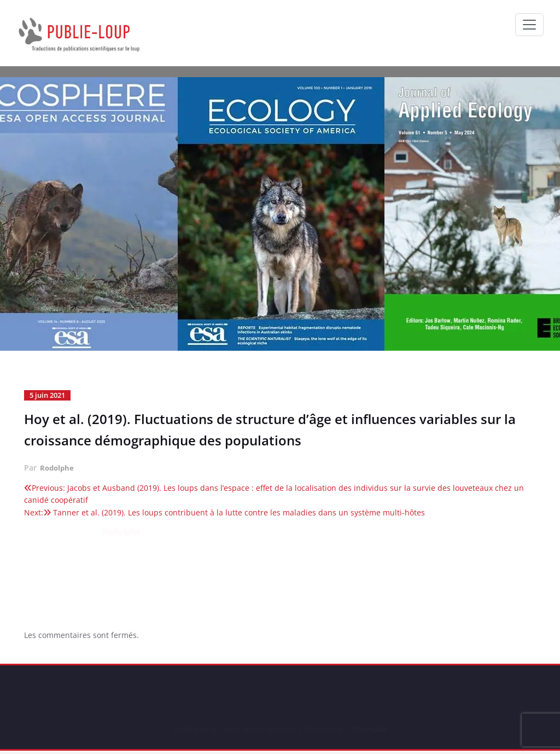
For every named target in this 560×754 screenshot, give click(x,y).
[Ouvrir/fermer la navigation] (529, 25)
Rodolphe (58, 467)
